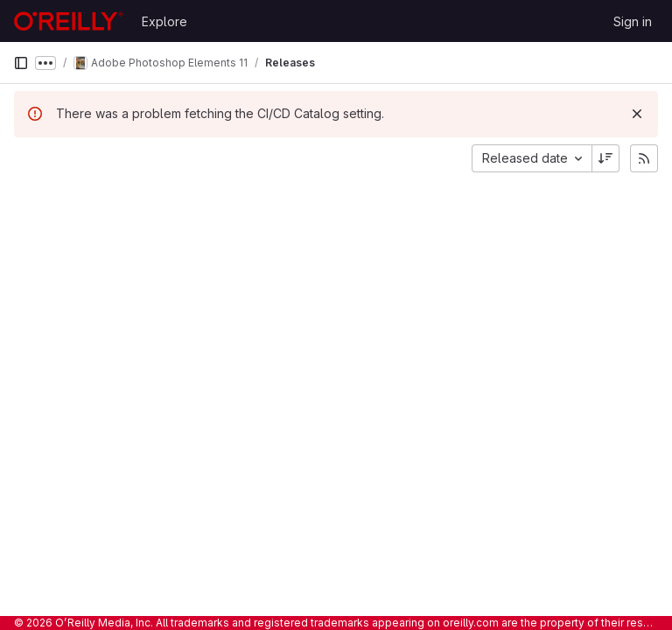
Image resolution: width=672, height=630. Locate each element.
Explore (164, 21)
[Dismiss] (637, 114)
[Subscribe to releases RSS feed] (644, 158)
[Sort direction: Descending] (605, 158)
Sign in (633, 21)
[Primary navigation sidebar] (21, 63)
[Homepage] (69, 21)
